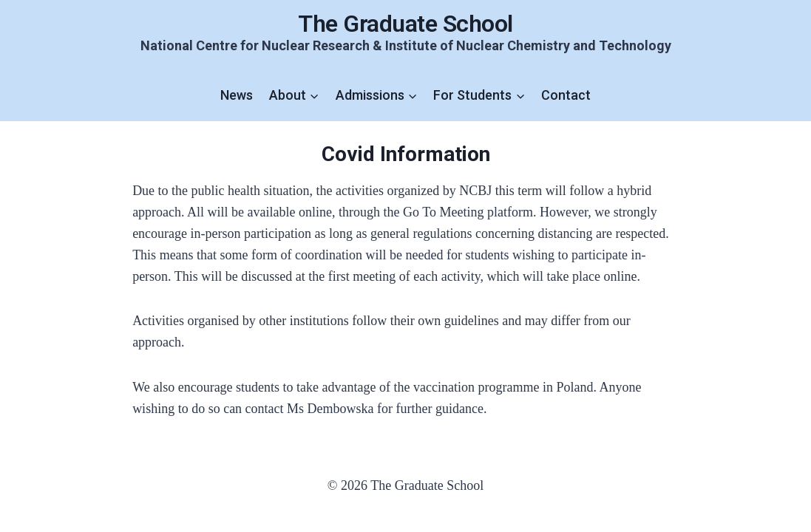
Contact (566, 95)
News (237, 95)
